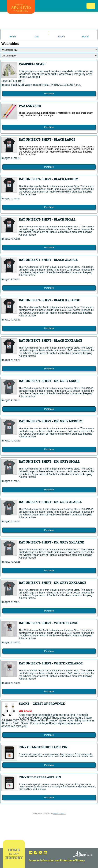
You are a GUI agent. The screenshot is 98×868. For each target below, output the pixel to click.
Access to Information (41, 860)
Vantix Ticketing (60, 813)
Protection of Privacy (72, 860)
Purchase (49, 94)
